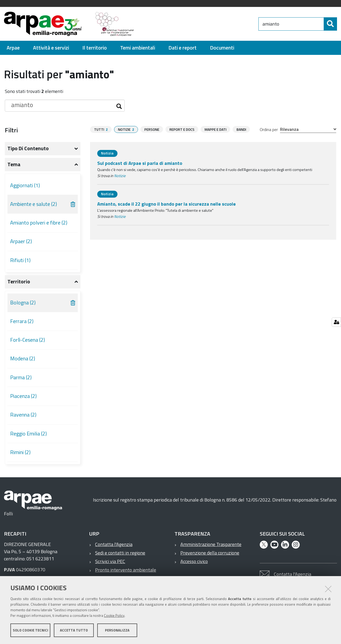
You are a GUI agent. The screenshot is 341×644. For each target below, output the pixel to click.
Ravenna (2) (23, 415)
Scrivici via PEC (110, 561)
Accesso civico (194, 561)
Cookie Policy (114, 616)
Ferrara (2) (22, 321)
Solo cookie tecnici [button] (31, 630)
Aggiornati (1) (25, 185)
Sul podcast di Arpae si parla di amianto (140, 163)
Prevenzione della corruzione (210, 553)
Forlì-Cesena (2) (28, 340)
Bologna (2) (23, 303)
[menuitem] (13, 48)
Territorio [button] (19, 282)
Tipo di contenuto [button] (28, 148)
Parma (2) (21, 377)
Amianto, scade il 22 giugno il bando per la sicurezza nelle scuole (167, 204)
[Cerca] (330, 24)
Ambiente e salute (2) (34, 204)
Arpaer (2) (21, 241)
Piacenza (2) (23, 396)
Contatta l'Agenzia (114, 544)
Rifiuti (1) (20, 260)
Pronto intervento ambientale (126, 570)
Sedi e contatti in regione (120, 553)
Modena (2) (23, 358)
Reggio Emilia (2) (29, 434)
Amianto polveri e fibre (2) (39, 223)
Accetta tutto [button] (74, 630)
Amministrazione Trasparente (211, 544)
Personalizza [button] (117, 630)
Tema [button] (14, 164)
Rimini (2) (20, 452)
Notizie (120, 176)
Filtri (11, 130)
